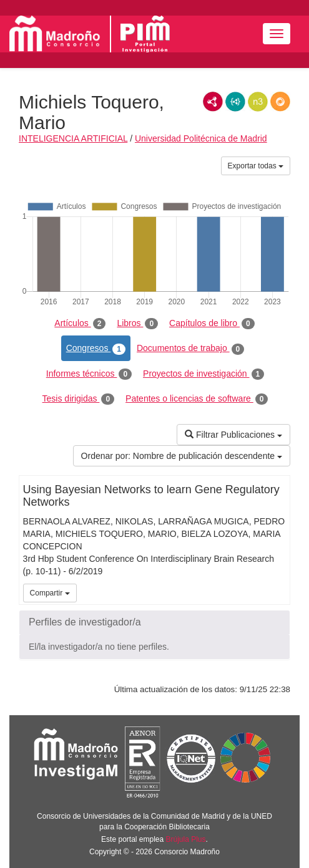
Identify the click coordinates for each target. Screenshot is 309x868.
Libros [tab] (137, 324)
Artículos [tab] (80, 324)
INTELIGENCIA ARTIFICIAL (73, 138)
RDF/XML (213, 102)
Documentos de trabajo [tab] (190, 349)
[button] (154, 622)
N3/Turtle (258, 102)
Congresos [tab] (96, 349)
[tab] (154, 622)
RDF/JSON (280, 102)
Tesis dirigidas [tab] (79, 399)
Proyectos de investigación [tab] (204, 374)
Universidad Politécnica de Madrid (201, 138)
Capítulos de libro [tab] (212, 324)
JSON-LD (235, 102)
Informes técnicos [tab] (89, 374)
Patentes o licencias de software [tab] (197, 399)
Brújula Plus (186, 839)
